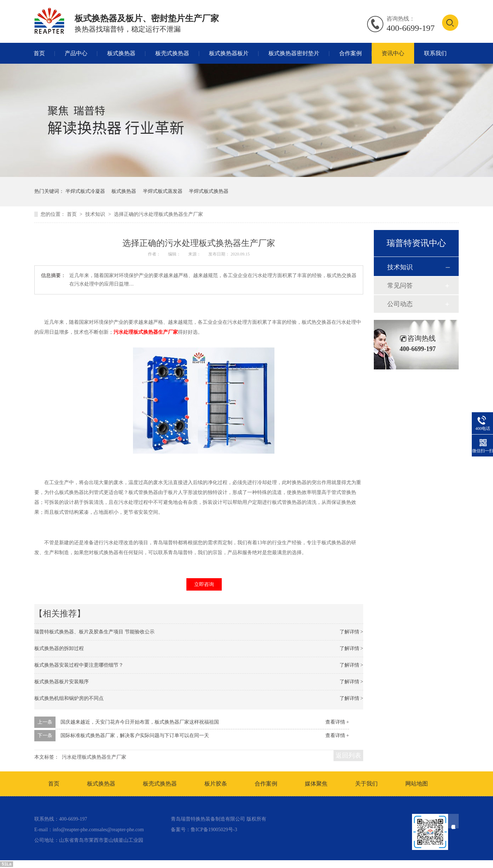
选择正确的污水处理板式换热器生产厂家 (158, 214)
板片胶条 (216, 784)
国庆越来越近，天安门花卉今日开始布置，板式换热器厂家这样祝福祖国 (140, 722)
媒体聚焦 (316, 784)
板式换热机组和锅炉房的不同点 (69, 698)
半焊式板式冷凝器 (85, 191)
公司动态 (400, 304)
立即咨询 (204, 584)
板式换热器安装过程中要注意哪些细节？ (79, 665)
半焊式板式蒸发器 (163, 191)
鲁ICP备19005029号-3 (214, 830)
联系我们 (435, 53)
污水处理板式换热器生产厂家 (146, 332)
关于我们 (366, 784)
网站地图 (417, 784)
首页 (39, 53)
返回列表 (348, 755)
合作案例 (350, 53)
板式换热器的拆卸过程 (59, 648)
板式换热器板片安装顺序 (62, 682)
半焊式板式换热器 (209, 191)
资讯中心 (393, 53)
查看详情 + (337, 722)
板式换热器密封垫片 (294, 53)
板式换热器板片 (229, 53)
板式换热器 (121, 53)
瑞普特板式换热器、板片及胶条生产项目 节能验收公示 (94, 632)
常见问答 (400, 286)
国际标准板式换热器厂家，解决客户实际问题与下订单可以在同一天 (135, 735)
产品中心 (76, 53)
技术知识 (96, 214)
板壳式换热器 (172, 53)
